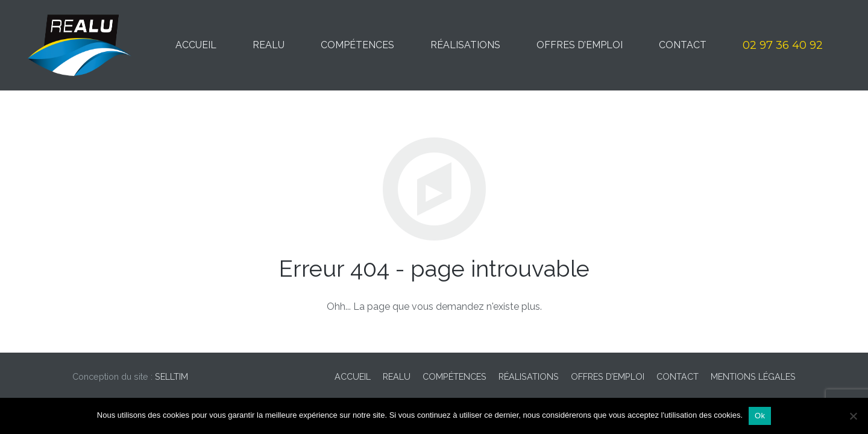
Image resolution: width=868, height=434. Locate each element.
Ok (760, 416)
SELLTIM (171, 376)
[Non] (853, 416)
